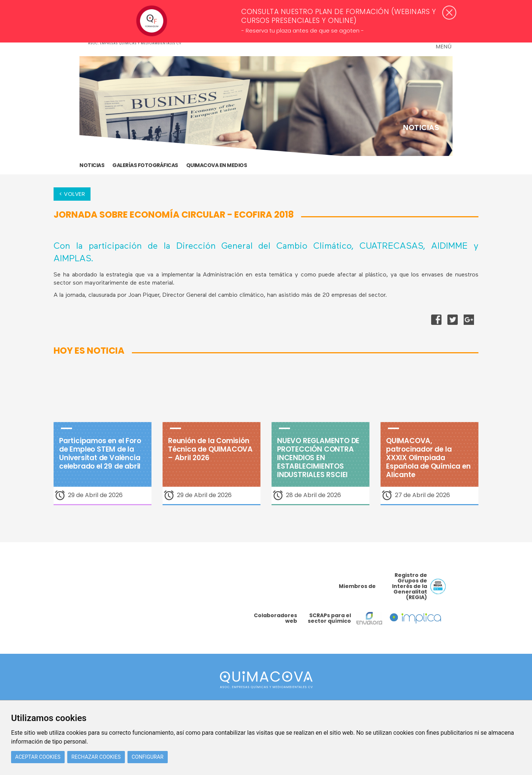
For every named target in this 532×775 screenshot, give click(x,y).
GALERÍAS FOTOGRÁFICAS (145, 165)
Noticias (92, 165)
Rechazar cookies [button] (96, 757)
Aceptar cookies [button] (38, 757)
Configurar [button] (147, 757)
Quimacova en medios (217, 165)
